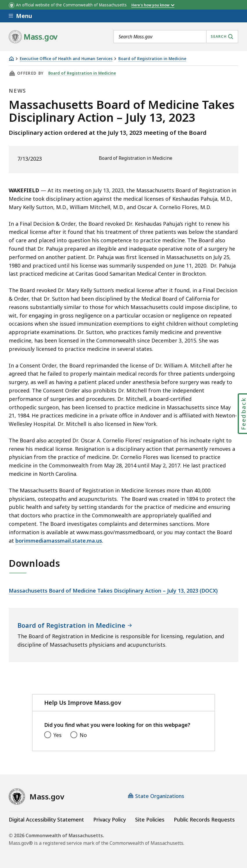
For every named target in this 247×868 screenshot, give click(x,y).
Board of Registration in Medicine (152, 59)
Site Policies (150, 819)
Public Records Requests (204, 819)
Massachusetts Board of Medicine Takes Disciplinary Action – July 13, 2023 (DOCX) (113, 591)
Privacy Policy (110, 819)
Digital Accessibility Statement (46, 819)
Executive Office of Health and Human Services (66, 59)
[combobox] (176, 37)
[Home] (11, 59)
